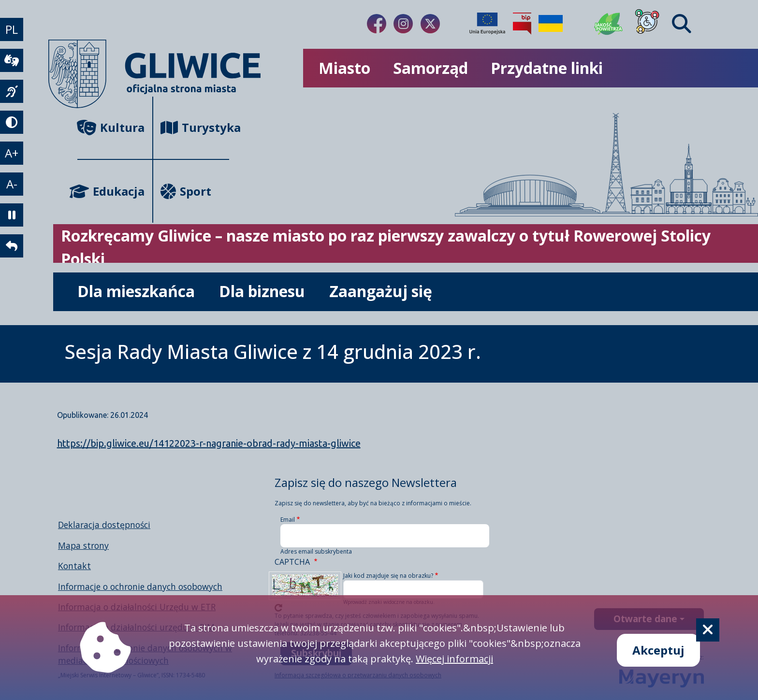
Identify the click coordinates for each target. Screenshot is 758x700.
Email (288, 520)
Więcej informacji (454, 659)
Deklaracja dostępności (104, 525)
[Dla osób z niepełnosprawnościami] (647, 24)
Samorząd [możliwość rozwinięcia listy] (430, 68)
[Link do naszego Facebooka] (377, 24)
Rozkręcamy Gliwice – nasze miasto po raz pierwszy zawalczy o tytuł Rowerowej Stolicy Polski (386, 247)
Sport (186, 191)
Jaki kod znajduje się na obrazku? (388, 576)
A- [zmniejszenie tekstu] (12, 184)
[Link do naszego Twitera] (430, 24)
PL (12, 29)
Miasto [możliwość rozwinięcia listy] (344, 68)
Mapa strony (83, 545)
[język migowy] (12, 91)
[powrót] (12, 246)
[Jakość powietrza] (609, 24)
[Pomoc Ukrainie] (551, 24)
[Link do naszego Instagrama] (403, 24)
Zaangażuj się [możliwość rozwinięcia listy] (381, 291)
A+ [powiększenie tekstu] (12, 153)
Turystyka (195, 127)
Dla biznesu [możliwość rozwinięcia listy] (262, 291)
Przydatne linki (547, 68)
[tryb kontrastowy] (12, 122)
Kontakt (74, 566)
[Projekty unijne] (487, 24)
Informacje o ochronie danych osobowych (140, 586)
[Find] (682, 24)
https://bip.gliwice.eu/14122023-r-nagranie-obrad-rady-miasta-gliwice (209, 443)
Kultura (111, 127)
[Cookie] (708, 630)
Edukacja (111, 191)
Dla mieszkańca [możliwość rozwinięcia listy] (136, 291)
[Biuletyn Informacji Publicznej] (522, 24)
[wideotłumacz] (12, 60)
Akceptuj (658, 650)
